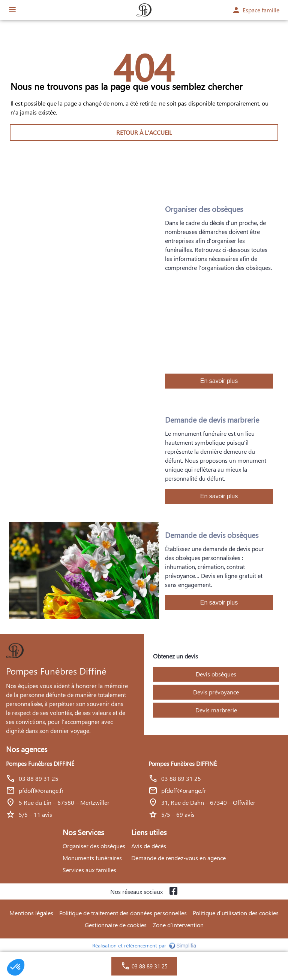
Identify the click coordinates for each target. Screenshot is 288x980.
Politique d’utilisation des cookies (236, 913)
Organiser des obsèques (94, 846)
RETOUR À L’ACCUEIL (144, 132)
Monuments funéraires (92, 858)
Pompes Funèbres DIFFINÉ (40, 763)
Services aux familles (89, 870)
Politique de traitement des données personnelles (123, 913)
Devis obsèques (216, 674)
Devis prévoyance (216, 692)
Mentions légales (31, 913)
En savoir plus (219, 381)
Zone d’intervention (178, 925)
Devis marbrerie (216, 710)
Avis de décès (149, 846)
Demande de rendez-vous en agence (178, 858)
